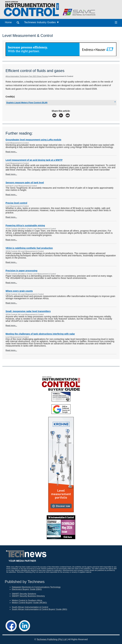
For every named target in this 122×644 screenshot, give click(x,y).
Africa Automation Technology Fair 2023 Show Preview (27, 76)
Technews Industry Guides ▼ (42, 22)
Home (8, 22)
